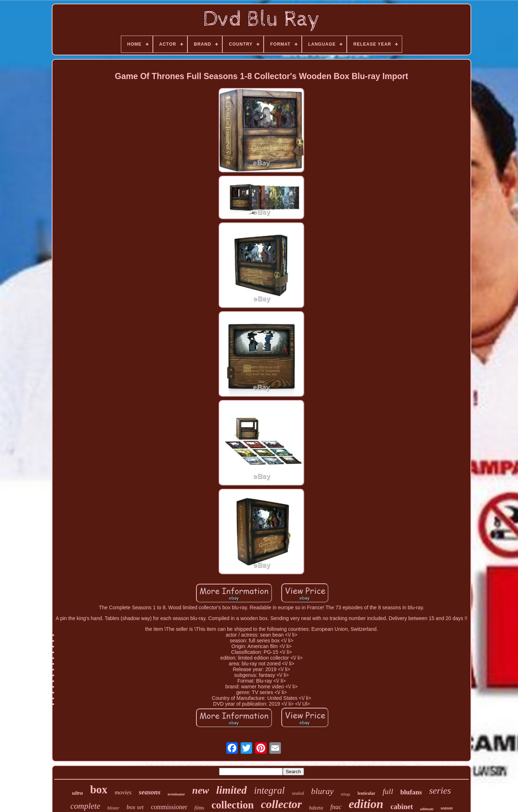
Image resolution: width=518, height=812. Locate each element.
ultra (77, 793)
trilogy (346, 794)
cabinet (402, 807)
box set (135, 807)
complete (85, 806)
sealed (298, 793)
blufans (411, 792)
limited (231, 790)
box (99, 790)
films (199, 808)
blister (113, 808)
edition (366, 804)
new (201, 790)
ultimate (427, 809)
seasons (150, 792)
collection (233, 805)
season (447, 808)
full (388, 791)
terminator (176, 794)
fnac (336, 807)
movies (123, 792)
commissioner (169, 807)
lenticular (366, 793)
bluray (322, 791)
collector (281, 804)
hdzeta (316, 808)
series (440, 791)
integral (269, 790)
